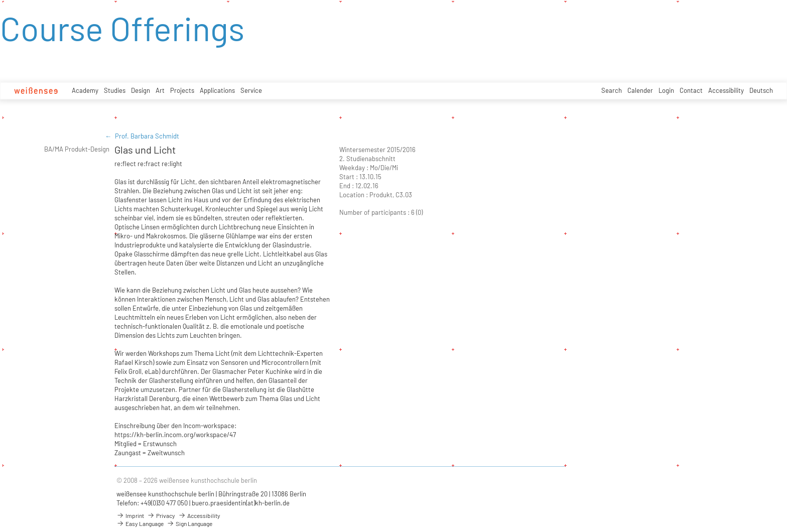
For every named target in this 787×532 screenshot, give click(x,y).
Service (251, 90)
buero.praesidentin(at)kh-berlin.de (241, 503)
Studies (115, 90)
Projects (182, 90)
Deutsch (761, 90)
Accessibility (726, 90)
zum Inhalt (0, 0)
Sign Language (189, 523)
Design (141, 90)
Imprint (130, 515)
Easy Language (140, 523)
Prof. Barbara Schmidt (147, 136)
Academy (85, 90)
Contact (691, 90)
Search (612, 90)
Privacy (161, 515)
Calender (640, 90)
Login (666, 90)
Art (160, 90)
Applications (217, 90)
